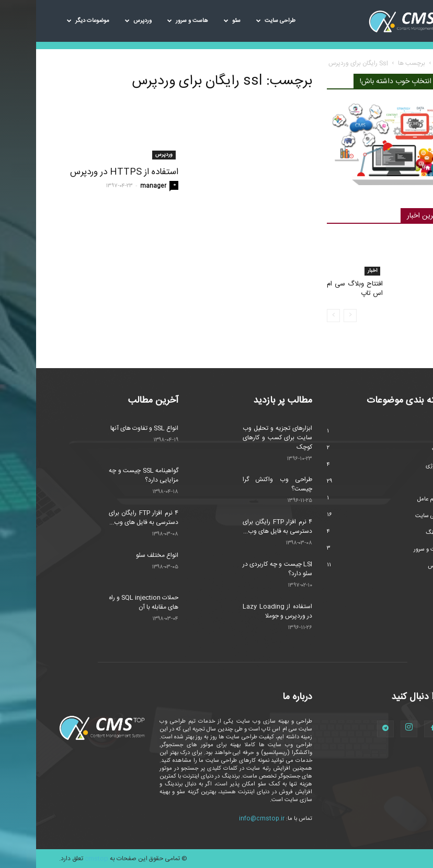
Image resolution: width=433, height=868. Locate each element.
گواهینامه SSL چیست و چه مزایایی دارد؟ (107, 475)
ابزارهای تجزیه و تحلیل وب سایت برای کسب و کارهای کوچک (241, 438)
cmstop (60, 859)
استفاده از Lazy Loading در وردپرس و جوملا (241, 611)
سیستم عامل (396, 499)
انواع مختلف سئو (121, 555)
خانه (404, 63)
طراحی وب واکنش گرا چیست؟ (241, 484)
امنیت (403, 449)
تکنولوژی (400, 466)
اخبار (336, 271)
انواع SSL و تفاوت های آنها (108, 428)
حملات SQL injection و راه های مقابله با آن (107, 602)
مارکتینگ (400, 533)
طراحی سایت (240, 21)
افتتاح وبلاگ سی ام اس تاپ (319, 289)
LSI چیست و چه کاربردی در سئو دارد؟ (241, 569)
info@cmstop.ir (226, 819)
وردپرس (102, 21)
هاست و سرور (152, 21)
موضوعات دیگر (52, 21)
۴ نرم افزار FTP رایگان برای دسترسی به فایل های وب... (107, 518)
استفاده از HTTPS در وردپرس (88, 172)
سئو (196, 21)
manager (117, 186)
